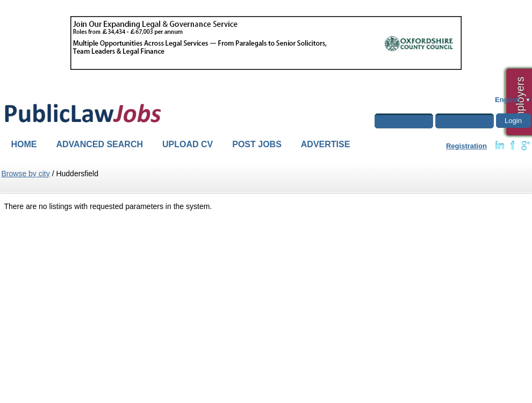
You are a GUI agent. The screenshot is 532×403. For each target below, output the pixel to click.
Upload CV (188, 144)
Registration (466, 146)
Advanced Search (100, 144)
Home (24, 144)
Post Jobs (257, 144)
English (508, 100)
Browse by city (26, 174)
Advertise (326, 144)
